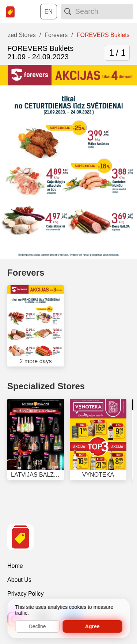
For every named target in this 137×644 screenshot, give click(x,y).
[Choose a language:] (49, 12)
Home (15, 566)
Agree (92, 626)
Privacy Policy (26, 594)
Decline (37, 626)
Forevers (26, 273)
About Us (19, 580)
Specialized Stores (46, 386)
